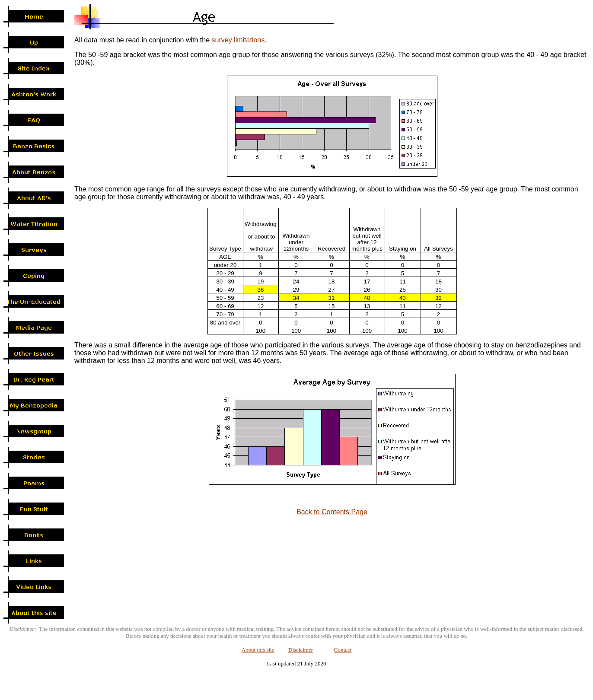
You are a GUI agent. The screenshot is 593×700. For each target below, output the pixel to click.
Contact (343, 650)
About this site (258, 650)
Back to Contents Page (332, 512)
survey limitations (238, 40)
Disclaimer (301, 650)
